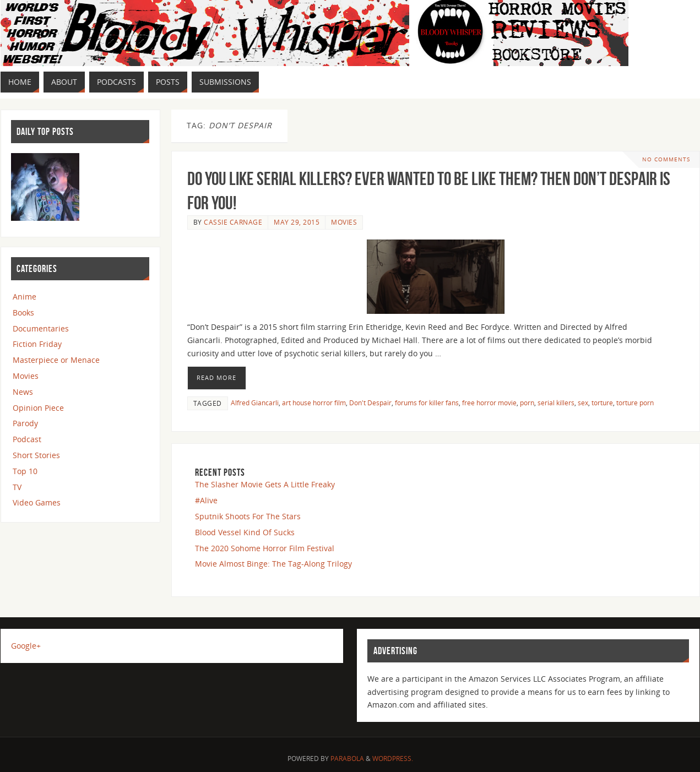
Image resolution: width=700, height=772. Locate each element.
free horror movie (489, 403)
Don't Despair (370, 403)
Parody (25, 423)
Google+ (26, 646)
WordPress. (393, 759)
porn (527, 403)
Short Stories (36, 455)
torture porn (635, 403)
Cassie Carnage (233, 222)
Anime (25, 297)
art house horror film (314, 403)
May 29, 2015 (297, 222)
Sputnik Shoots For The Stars (248, 516)
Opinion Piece (38, 408)
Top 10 (25, 471)
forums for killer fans (427, 403)
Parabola (347, 759)
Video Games (37, 502)
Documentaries (41, 328)
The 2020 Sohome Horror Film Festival (265, 548)
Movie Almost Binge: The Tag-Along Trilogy (273, 564)
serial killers (556, 403)
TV (17, 487)
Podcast (27, 439)
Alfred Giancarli (255, 403)
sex (583, 403)
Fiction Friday (37, 344)
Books (23, 312)
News (23, 392)
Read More (216, 377)
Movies (344, 222)
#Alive (206, 500)
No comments (666, 159)
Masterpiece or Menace (56, 360)
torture (602, 403)
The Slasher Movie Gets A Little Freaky (265, 484)
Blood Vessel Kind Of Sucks (245, 532)
